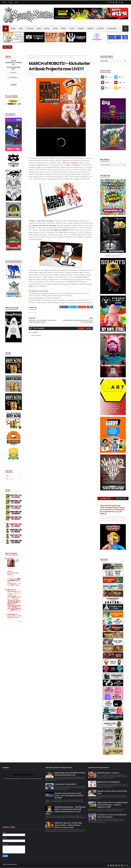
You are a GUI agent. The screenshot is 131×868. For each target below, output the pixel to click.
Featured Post (105, 499)
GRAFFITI (90, 29)
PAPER (64, 29)
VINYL (21, 29)
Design (61, 56)
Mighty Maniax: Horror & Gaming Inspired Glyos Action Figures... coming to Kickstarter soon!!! (112, 805)
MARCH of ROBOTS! (73, 165)
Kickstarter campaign (70, 163)
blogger (81, 328)
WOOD (55, 29)
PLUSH (72, 29)
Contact (10, 2)
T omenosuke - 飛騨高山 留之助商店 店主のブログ (14, 581)
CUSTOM (30, 29)
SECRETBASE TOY (13, 614)
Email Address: (13, 77)
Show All (20, 621)
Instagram (71, 56)
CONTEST (101, 29)
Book (35, 56)
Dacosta (55, 56)
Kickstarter (78, 56)
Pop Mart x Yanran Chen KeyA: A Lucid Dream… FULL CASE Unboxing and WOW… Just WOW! (69, 796)
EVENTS (81, 29)
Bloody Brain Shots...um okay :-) (109, 773)
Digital (65, 56)
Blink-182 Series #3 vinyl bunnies (109, 782)
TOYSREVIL (11, 558)
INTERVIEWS (112, 29)
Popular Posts (121, 499)
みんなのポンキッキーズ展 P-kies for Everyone (14, 617)
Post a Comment (36, 335)
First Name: (13, 72)
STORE (13, 29)
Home (4, 2)
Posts (9, 476)
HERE (51, 230)
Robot (84, 56)
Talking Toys (17, 561)
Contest (40, 56)
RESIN (39, 29)
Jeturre (10, 571)
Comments (10, 479)
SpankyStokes (33, 58)
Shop (16, 2)
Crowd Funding (47, 56)
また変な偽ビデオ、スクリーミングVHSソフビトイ (14, 585)
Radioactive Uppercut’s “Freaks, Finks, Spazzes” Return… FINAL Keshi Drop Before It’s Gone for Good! (68, 825)
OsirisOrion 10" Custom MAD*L (66, 784)
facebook (89, 328)
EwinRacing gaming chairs (113, 256)
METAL (47, 29)
